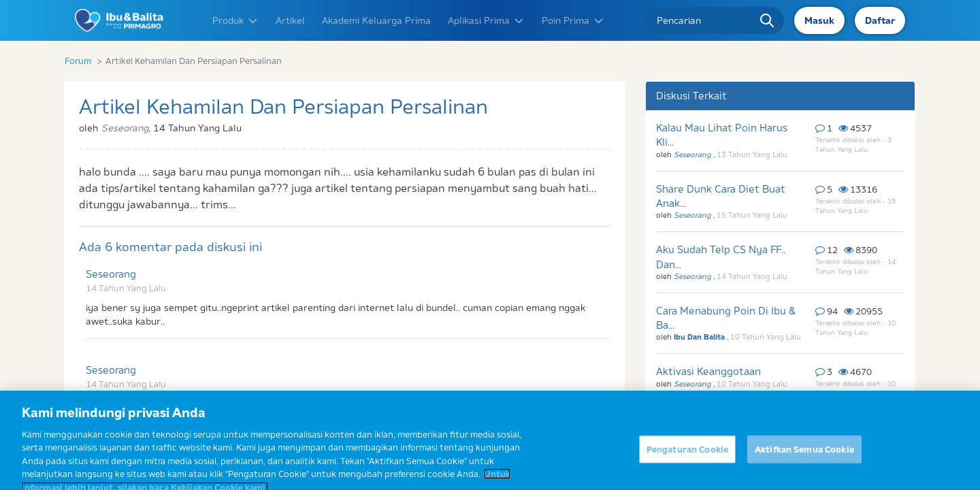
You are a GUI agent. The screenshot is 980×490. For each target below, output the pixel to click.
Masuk (819, 20)
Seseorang (111, 274)
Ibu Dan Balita (700, 337)
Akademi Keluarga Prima (376, 20)
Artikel (290, 20)
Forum (78, 61)
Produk (235, 20)
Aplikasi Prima (486, 20)
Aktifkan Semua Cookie (804, 455)
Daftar (880, 20)
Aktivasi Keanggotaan (708, 371)
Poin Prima (573, 20)
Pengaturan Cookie (687, 455)
